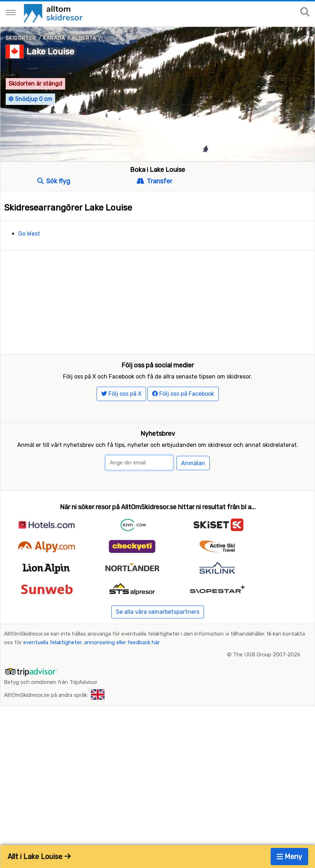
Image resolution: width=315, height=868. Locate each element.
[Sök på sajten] (305, 12)
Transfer (154, 181)
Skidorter (21, 38)
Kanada (54, 38)
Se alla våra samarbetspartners (158, 690)
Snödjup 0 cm (30, 99)
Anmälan (193, 542)
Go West (29, 234)
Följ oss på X (121, 472)
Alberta (84, 38)
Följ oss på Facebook (183, 472)
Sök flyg (54, 181)
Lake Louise (50, 52)
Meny (290, 857)
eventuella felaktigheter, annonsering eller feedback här (91, 721)
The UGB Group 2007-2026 (267, 733)
